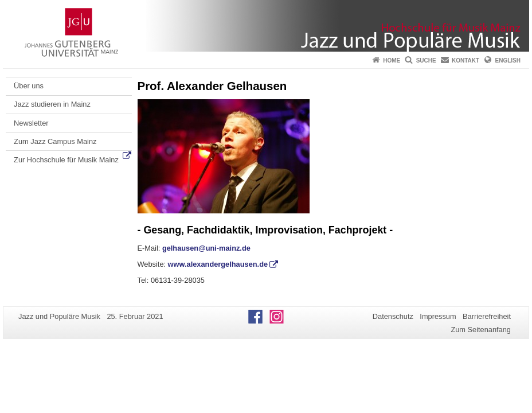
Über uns (29, 86)
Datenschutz (393, 316)
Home (392, 61)
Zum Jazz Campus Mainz (55, 141)
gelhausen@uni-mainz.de (206, 248)
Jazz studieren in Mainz (52, 104)
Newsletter (31, 123)
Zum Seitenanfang (481, 330)
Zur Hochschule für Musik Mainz (66, 160)
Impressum (438, 316)
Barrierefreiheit (487, 316)
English (508, 61)
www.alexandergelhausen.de (218, 264)
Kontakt (465, 61)
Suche (426, 61)
